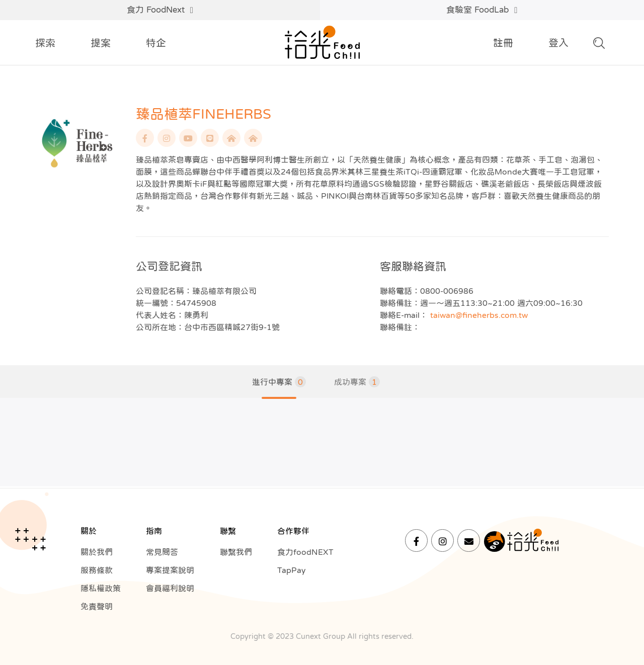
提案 (101, 43)
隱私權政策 (101, 588)
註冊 (503, 43)
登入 (558, 43)
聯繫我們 (236, 552)
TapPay (291, 570)
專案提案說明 (170, 570)
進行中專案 (279, 382)
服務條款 (97, 570)
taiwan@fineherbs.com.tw (479, 315)
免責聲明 (97, 606)
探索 (45, 43)
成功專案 (357, 382)
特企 (156, 43)
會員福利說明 (170, 588)
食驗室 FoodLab (482, 10)
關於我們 (97, 552)
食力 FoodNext (160, 10)
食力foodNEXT (305, 552)
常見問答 (162, 552)
